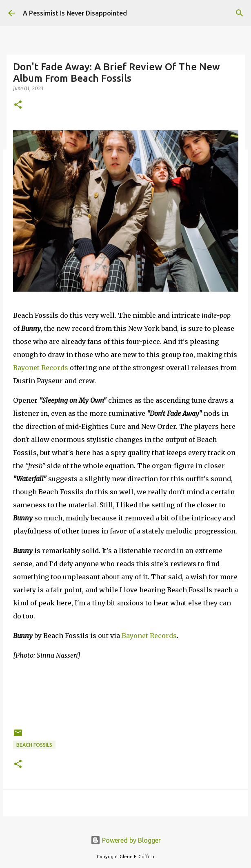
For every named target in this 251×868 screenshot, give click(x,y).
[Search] (240, 13)
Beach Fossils (34, 745)
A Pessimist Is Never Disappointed (75, 13)
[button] (18, 105)
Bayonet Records (41, 368)
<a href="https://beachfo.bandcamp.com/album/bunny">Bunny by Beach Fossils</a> (126, 693)
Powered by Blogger (126, 840)
